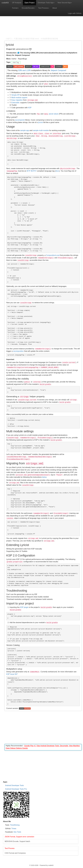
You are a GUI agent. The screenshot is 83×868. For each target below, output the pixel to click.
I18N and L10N (24, 70)
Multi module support (19, 98)
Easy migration (17, 100)
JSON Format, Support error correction (19, 837)
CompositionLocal (53, 255)
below (44, 477)
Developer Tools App (46, 3)
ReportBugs (22, 59)
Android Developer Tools (14, 785)
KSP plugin (24, 607)
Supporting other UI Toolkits (17, 551)
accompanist (20, 120)
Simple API (16, 95)
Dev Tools (17, 832)
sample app (25, 130)
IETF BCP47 (32, 171)
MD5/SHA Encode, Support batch (17, 841)
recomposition (18, 351)
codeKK (5, 3)
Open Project (29, 3)
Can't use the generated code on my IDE (22, 594)
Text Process (44, 8)
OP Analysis (17, 3)
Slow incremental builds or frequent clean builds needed (28, 597)
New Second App (65, 3)
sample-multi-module (41, 130)
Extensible (15, 103)
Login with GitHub (75, 13)
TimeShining (15, 825)
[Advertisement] (43, 22)
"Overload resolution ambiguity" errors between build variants (29, 599)
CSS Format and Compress (15, 853)
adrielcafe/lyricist (23, 49)
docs (57, 171)
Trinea (14, 829)
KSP (30, 108)
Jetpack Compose (58, 70)
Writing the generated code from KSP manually (24, 549)
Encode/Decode (28, 8)
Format (15, 8)
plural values (54, 114)
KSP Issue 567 (12, 674)
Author (14, 59)
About (55, 8)
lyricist (40, 122)
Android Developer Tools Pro (16, 789)
